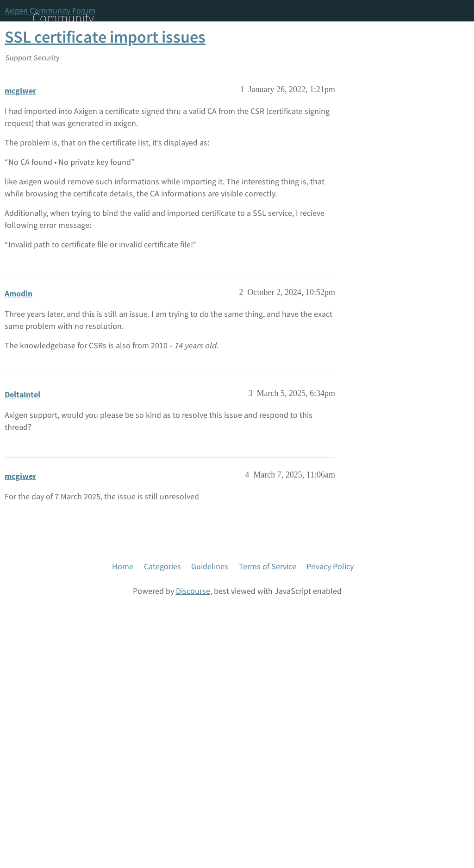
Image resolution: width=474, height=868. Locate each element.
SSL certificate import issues (105, 37)
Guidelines (210, 566)
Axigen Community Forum (50, 10)
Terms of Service (268, 566)
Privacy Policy (330, 566)
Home (123, 566)
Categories (162, 566)
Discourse (193, 591)
